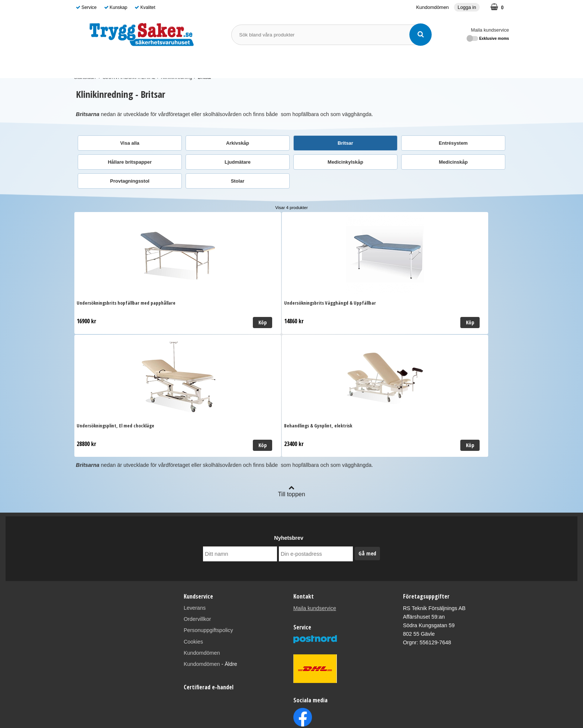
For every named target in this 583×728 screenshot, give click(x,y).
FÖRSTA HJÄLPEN (175, 64)
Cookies (193, 532)
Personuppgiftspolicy (208, 521)
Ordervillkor (197, 510)
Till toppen (291, 381)
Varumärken (326, 64)
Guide (357, 64)
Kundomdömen (432, 7)
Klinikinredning (177, 77)
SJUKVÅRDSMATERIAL (109, 64)
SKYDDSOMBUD (282, 64)
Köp (168, 322)
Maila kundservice (490, 30)
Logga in (467, 7)
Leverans (195, 498)
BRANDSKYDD (231, 64)
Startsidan (85, 77)
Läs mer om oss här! (291, 709)
